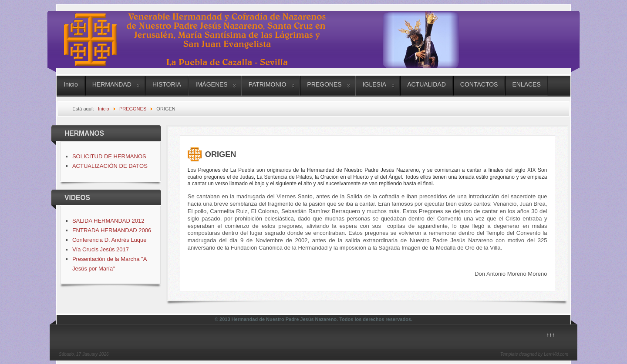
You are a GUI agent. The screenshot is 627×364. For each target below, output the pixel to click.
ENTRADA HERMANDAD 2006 (112, 230)
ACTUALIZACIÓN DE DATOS (110, 166)
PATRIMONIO (268, 84)
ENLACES (526, 84)
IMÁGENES (212, 84)
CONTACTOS (479, 84)
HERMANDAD (112, 84)
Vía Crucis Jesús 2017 (101, 249)
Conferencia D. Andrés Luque (110, 240)
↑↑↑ (551, 335)
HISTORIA (167, 84)
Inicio (71, 84)
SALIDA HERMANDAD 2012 (108, 221)
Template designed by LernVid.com (534, 354)
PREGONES (324, 84)
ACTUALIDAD (426, 84)
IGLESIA (374, 84)
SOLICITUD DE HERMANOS (109, 156)
